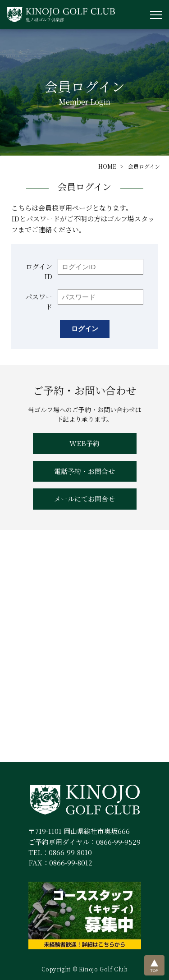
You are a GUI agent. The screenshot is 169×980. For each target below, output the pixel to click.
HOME (107, 166)
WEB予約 (84, 443)
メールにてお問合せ (84, 499)
